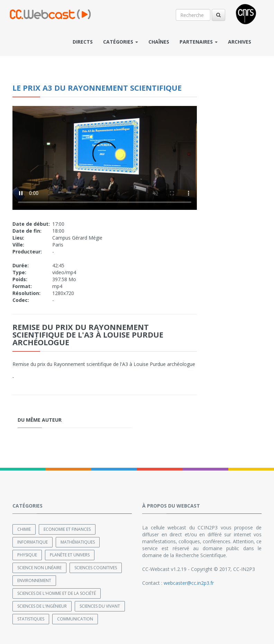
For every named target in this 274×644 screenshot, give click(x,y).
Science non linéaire (39, 568)
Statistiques (31, 619)
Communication (75, 619)
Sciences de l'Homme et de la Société (57, 593)
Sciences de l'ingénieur (42, 606)
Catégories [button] (121, 42)
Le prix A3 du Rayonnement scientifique (97, 88)
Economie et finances (67, 529)
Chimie (24, 529)
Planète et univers (70, 555)
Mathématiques (78, 542)
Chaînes (159, 42)
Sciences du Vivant (100, 606)
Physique (27, 555)
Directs (83, 42)
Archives (240, 42)
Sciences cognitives (96, 568)
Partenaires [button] (199, 42)
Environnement (34, 580)
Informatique (33, 542)
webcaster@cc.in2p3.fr (189, 583)
